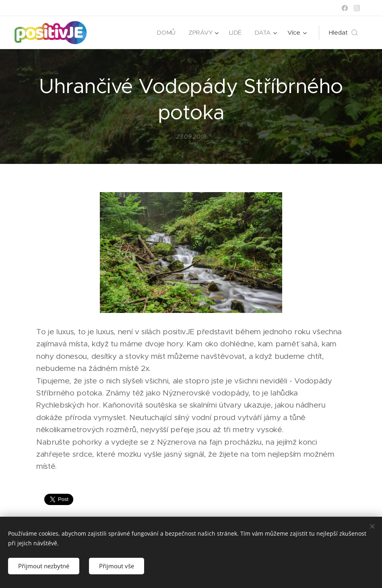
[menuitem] (166, 33)
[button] (343, 33)
